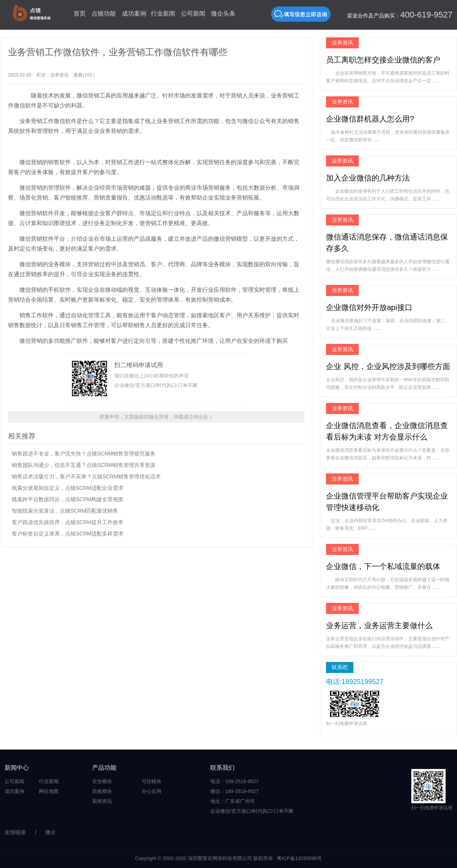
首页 (80, 14)
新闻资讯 (102, 801)
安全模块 (102, 781)
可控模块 (152, 781)
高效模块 (102, 791)
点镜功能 (104, 14)
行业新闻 (163, 14)
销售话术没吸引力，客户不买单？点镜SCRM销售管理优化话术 (86, 476)
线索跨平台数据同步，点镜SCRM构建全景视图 (68, 499)
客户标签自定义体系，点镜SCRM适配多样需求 (68, 534)
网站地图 (49, 791)
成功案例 (134, 14)
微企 (51, 832)
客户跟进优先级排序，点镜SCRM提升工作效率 (68, 522)
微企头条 (223, 14)
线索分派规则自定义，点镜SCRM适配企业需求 (68, 488)
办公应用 (152, 791)
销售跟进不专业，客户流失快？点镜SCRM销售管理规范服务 (84, 454)
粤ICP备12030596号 (300, 858)
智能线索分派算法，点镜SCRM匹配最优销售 (65, 511)
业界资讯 (59, 75)
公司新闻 (193, 14)
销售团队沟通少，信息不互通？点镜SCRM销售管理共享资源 (84, 465)
